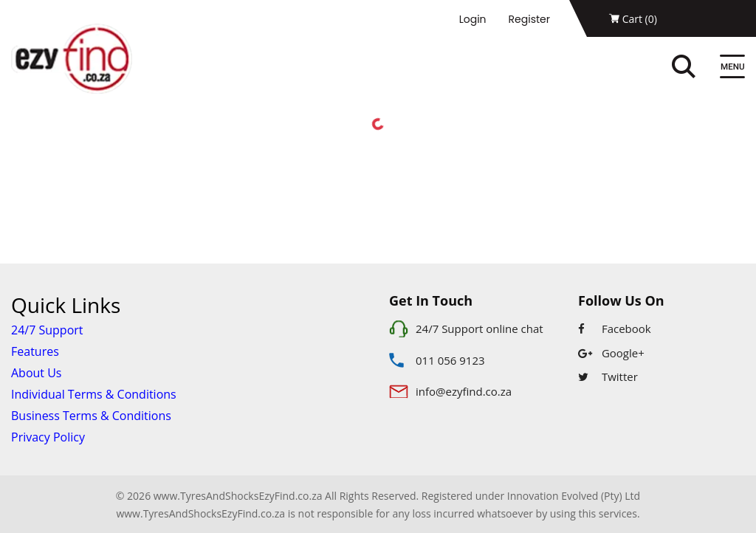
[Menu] (732, 68)
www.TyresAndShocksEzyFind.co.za (200, 513)
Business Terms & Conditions (91, 416)
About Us (37, 373)
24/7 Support (47, 330)
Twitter (608, 376)
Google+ (611, 353)
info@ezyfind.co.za (464, 391)
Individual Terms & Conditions (94, 394)
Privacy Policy (48, 437)
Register (529, 19)
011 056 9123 (450, 360)
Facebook (615, 329)
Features (35, 351)
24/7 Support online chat (480, 329)
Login (473, 19)
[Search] (699, 68)
